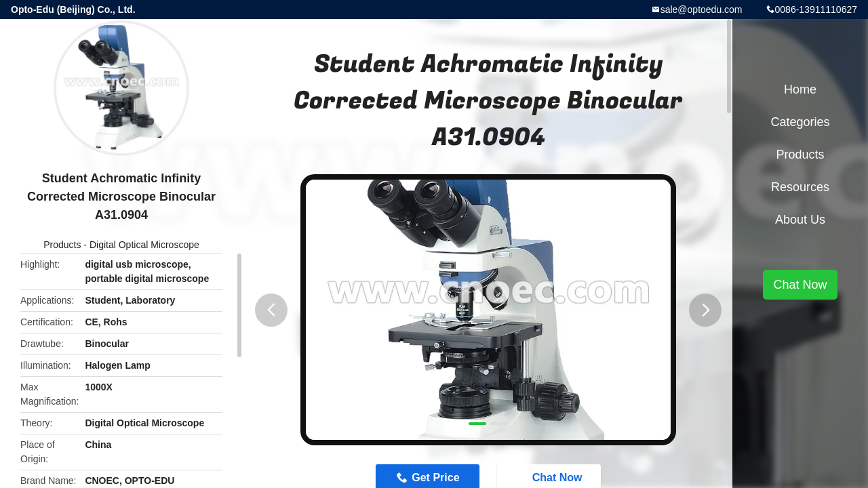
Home (800, 89)
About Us (800, 220)
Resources (800, 187)
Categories (800, 122)
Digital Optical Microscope (144, 245)
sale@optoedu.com (702, 9)
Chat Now (800, 285)
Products (62, 245)
